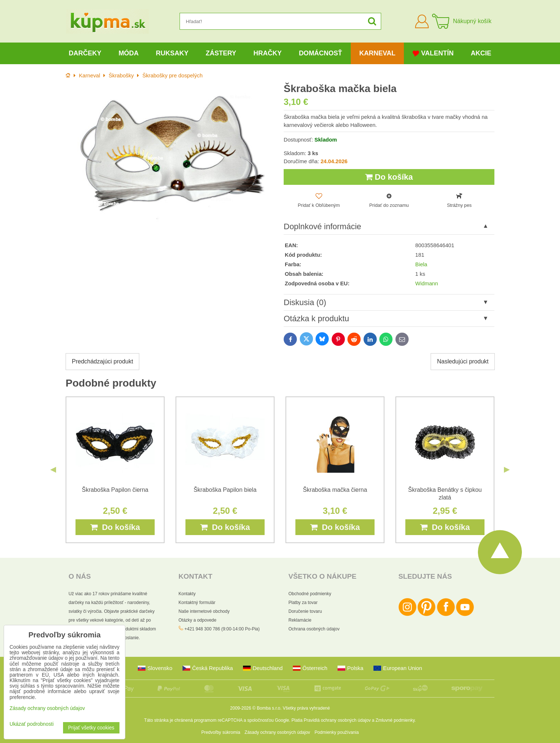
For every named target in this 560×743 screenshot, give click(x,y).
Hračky (267, 53)
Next (507, 470)
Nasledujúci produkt (463, 361)
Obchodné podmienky (310, 594)
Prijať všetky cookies (91, 728)
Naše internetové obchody (204, 611)
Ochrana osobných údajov (314, 629)
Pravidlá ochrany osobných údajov (337, 720)
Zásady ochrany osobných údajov (277, 732)
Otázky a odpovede (197, 620)
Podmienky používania (337, 732)
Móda (128, 53)
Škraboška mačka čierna (335, 490)
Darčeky (85, 53)
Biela (421, 264)
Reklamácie (300, 620)
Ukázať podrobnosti (32, 724)
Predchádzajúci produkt (102, 361)
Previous (53, 470)
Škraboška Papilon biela (225, 490)
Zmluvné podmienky (395, 720)
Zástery (221, 53)
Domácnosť (320, 53)
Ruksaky (172, 53)
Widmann (427, 283)
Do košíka (389, 177)
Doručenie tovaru (305, 611)
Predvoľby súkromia (221, 732)
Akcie (481, 53)
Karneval (377, 53)
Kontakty (187, 594)
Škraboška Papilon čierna (115, 490)
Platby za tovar (303, 603)
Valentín (433, 53)
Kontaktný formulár (197, 603)
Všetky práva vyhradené (306, 708)
